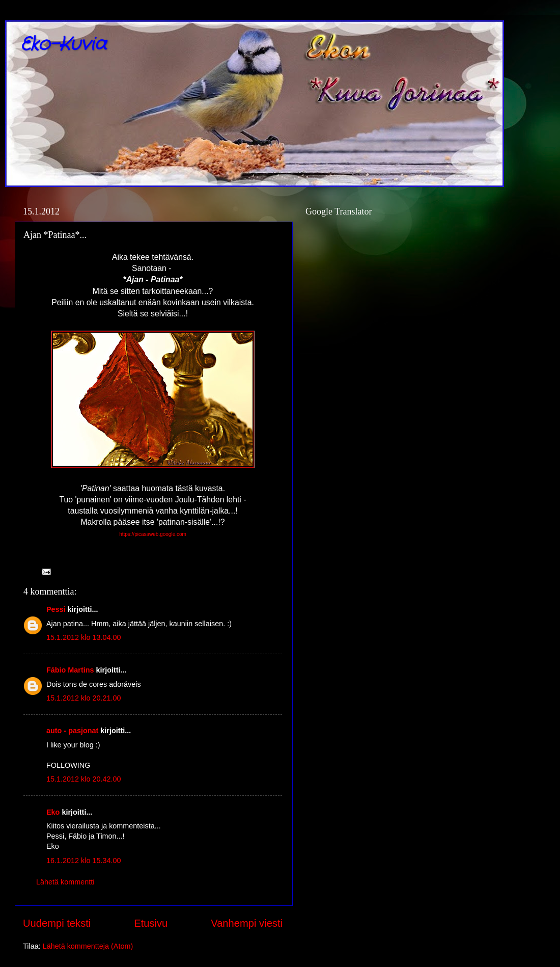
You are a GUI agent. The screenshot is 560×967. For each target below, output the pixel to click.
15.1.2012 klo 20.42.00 (83, 779)
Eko (53, 812)
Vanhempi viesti (247, 923)
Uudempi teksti (57, 923)
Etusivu (151, 923)
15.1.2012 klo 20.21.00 (83, 698)
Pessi (56, 609)
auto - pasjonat (72, 731)
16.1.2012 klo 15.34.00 (83, 861)
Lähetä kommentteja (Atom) (88, 946)
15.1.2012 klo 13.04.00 (83, 637)
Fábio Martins (70, 670)
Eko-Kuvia (63, 45)
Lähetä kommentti (65, 882)
